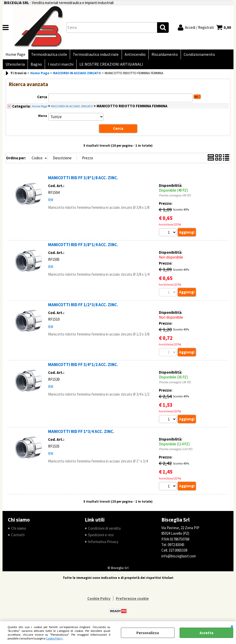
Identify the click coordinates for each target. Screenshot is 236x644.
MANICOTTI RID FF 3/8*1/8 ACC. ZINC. (83, 180)
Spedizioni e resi (101, 537)
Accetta (206, 633)
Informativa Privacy (103, 544)
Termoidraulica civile (48, 55)
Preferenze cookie (132, 601)
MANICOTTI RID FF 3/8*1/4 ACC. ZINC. (83, 247)
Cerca (42, 99)
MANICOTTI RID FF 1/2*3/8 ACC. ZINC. (83, 307)
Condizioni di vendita (104, 531)
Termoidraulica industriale (94, 55)
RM (51, 202)
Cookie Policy (54, 638)
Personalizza (148, 633)
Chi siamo (19, 531)
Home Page (15, 55)
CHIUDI (232, 626)
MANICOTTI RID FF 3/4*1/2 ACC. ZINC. (83, 367)
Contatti (18, 537)
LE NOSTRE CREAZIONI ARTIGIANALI (109, 66)
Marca (43, 118)
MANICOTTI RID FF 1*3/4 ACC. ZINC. (81, 434)
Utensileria (15, 66)
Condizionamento (196, 55)
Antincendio (133, 55)
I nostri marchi (59, 66)
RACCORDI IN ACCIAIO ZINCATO (72, 108)
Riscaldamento (162, 55)
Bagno (36, 66)
